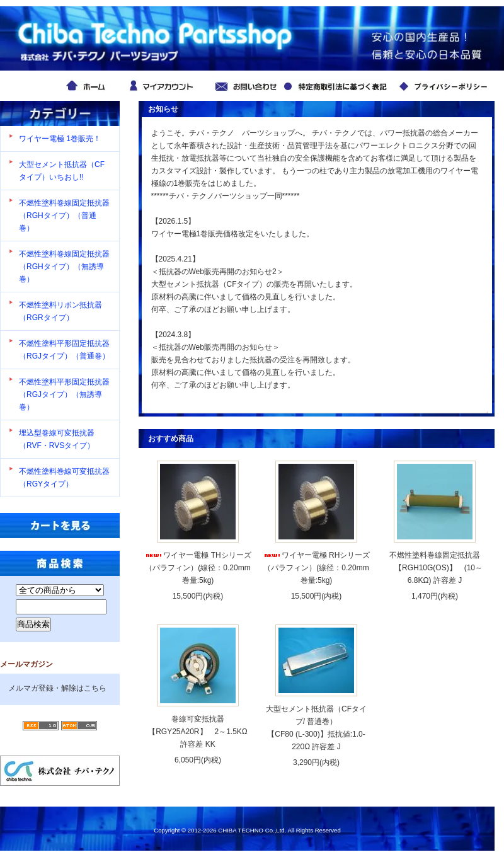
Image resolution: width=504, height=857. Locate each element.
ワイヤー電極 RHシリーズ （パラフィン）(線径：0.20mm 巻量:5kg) (317, 568)
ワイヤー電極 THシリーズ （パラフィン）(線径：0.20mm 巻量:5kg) (198, 568)
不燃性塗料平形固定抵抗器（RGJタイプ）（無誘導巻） (64, 394)
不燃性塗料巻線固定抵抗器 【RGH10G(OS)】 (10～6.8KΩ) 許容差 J (435, 568)
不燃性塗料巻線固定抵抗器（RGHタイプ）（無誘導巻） (64, 267)
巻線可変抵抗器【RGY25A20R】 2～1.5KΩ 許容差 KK (202, 732)
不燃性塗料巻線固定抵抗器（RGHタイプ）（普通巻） (64, 216)
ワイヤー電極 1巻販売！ (60, 139)
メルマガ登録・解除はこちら (57, 688)
